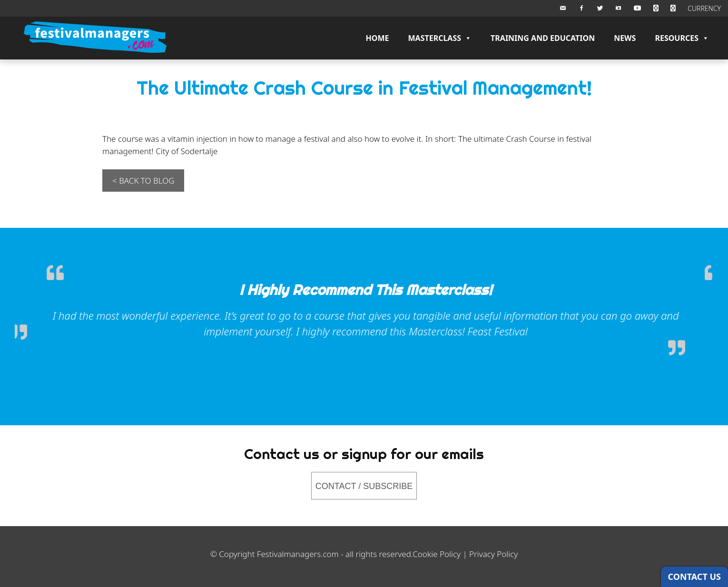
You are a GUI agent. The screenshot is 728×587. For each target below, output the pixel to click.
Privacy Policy (493, 554)
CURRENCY (704, 8)
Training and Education (543, 38)
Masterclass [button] (440, 38)
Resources (682, 38)
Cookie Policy (437, 554)
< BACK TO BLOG (143, 181)
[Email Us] (563, 8)
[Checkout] (673, 8)
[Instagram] (619, 8)
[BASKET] (656, 8)
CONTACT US (694, 577)
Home (378, 38)
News (625, 38)
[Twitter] (600, 8)
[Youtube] (638, 8)
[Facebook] (581, 8)
